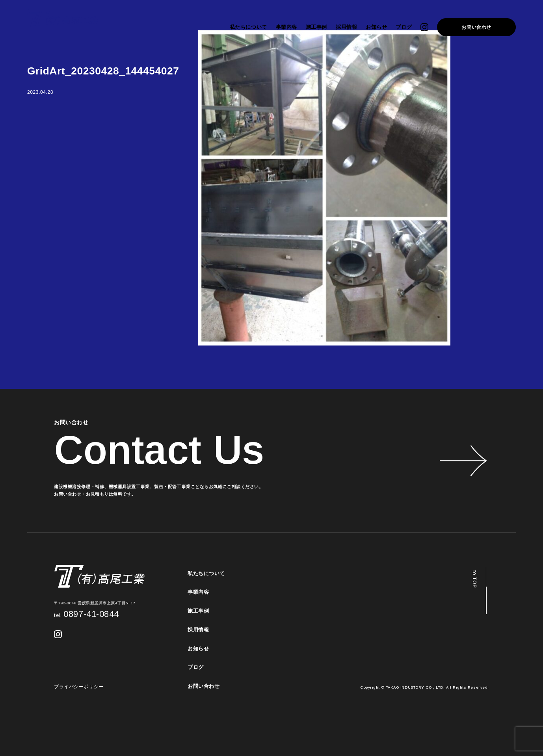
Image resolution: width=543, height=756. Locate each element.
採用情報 (346, 27)
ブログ (404, 27)
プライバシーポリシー (79, 687)
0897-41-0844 (86, 614)
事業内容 (286, 27)
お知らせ (376, 27)
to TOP (474, 579)
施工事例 (316, 27)
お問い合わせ (476, 27)
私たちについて (248, 27)
